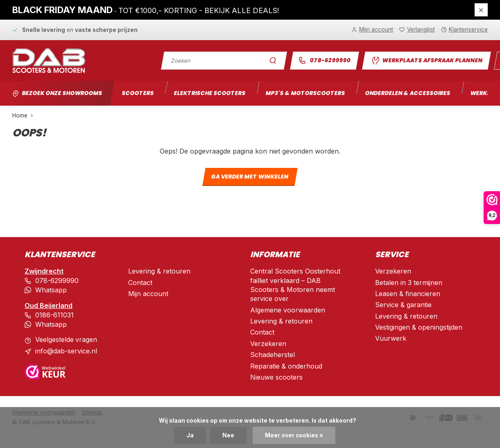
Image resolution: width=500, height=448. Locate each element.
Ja (190, 435)
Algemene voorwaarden (288, 310)
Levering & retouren (159, 271)
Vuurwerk (391, 338)
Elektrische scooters (210, 93)
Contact (140, 283)
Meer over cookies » (294, 435)
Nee (228, 435)
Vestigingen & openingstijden (419, 327)
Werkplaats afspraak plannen (426, 61)
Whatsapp (51, 290)
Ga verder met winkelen (250, 177)
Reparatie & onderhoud (286, 366)
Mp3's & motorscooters (306, 93)
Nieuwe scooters (276, 377)
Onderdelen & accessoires (409, 93)
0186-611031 (54, 314)
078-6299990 (324, 60)
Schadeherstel (273, 355)
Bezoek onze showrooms (62, 93)
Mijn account (148, 294)
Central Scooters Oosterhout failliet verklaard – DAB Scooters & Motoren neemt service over (295, 285)
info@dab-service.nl (66, 350)
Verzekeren (268, 344)
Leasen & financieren (408, 294)
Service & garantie (403, 305)
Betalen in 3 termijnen (409, 283)
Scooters (139, 93)
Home (24, 115)
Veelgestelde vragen (66, 338)
